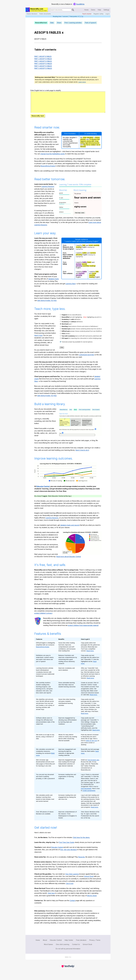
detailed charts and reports (70, 529)
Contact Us (76, 948)
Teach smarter (87, 14)
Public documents (45, 14)
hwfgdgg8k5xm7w (68, 104)
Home (86, 10)
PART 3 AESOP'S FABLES (43, 61)
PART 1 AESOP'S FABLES (43, 56)
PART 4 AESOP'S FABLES (43, 64)
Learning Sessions (48, 190)
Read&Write (80, 4)
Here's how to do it (82, 454)
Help (99, 10)
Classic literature (32, 14)
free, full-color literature (68, 853)
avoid (91, 249)
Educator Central (43, 490)
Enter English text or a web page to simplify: (46, 90)
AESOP (40, 32)
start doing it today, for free (47, 304)
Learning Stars (71, 287)
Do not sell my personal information (68, 952)
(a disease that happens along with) (90, 144)
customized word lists (86, 358)
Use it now (70, 887)
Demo (93, 10)
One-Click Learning (72, 878)
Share (59, 23)
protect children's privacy (43, 617)
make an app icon (91, 744)
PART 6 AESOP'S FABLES (43, 68)
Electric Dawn (92, 899)
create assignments (89, 794)
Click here (51, 897)
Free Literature (81, 944)
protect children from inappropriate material (83, 629)
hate (84, 249)
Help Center (69, 944)
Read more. (90, 655)
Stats (52, 23)
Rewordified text (41, 23)
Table (38, 50)
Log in (107, 14)
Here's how (38, 339)
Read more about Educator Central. (69, 560)
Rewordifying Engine (48, 170)
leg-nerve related (90, 149)
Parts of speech (91, 23)
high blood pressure (92, 147)
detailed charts (54, 283)
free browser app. (93, 764)
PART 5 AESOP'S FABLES (43, 66)
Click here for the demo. (81, 841)
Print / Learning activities (73, 23)
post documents (86, 792)
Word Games (48, 948)
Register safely (98, 14)
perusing (79, 258)
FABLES (55, 32)
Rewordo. (82, 861)
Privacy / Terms (95, 944)
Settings (106, 10)
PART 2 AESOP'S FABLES (43, 59)
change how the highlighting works (53, 158)
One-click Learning (63, 948)
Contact (72, 904)
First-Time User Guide (67, 846)
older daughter (88, 141)
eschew (93, 257)
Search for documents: (50, 10)
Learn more (82, 82)
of (43, 50)
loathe (85, 257)
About (45, 944)
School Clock (89, 880)
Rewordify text (38, 120)
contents (51, 50)
